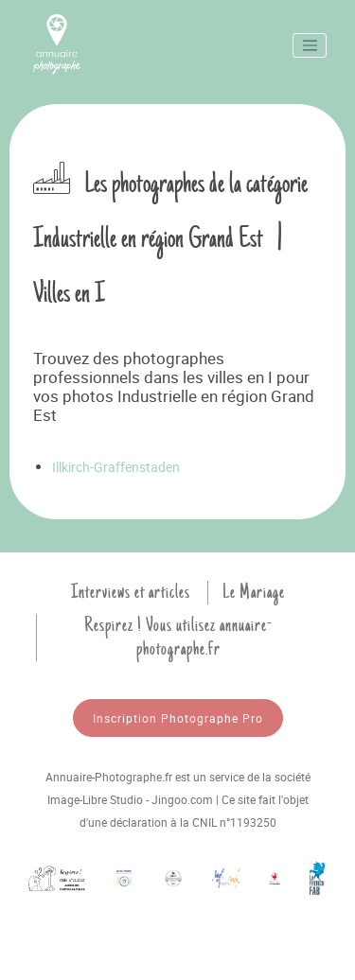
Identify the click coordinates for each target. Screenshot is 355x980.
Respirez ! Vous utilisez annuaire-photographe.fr (178, 637)
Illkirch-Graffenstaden (116, 467)
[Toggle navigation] (310, 45)
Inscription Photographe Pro (178, 718)
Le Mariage (254, 592)
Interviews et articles (131, 592)
